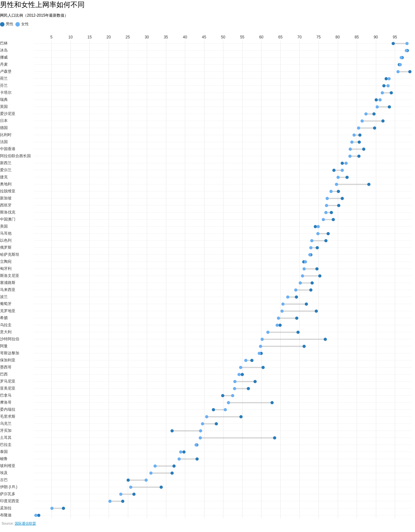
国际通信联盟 (25, 523)
